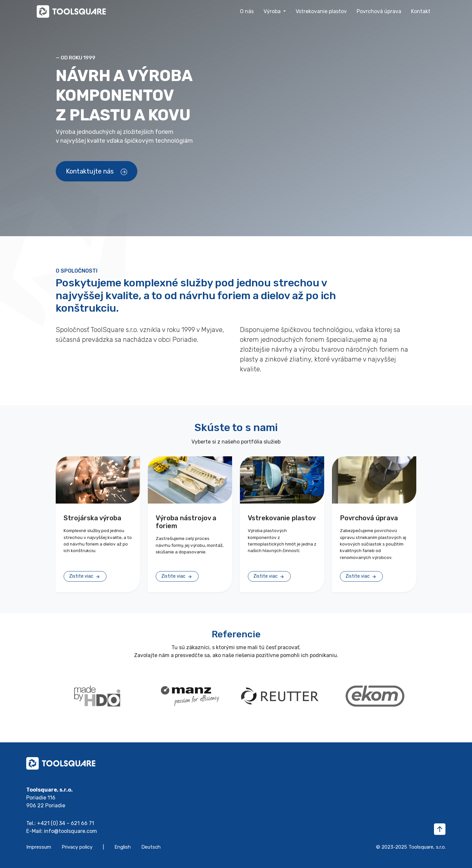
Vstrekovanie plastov (321, 11)
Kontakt (421, 11)
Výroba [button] (273, 11)
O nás (247, 11)
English (123, 847)
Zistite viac (85, 577)
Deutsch (151, 847)
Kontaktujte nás (97, 171)
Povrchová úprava (379, 11)
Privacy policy (77, 847)
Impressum (39, 847)
